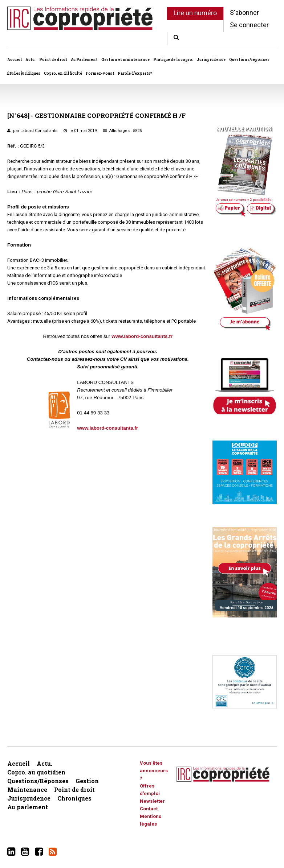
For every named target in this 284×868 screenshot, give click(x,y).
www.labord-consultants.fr (142, 336)
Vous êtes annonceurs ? (154, 771)
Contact (149, 809)
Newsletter (152, 801)
